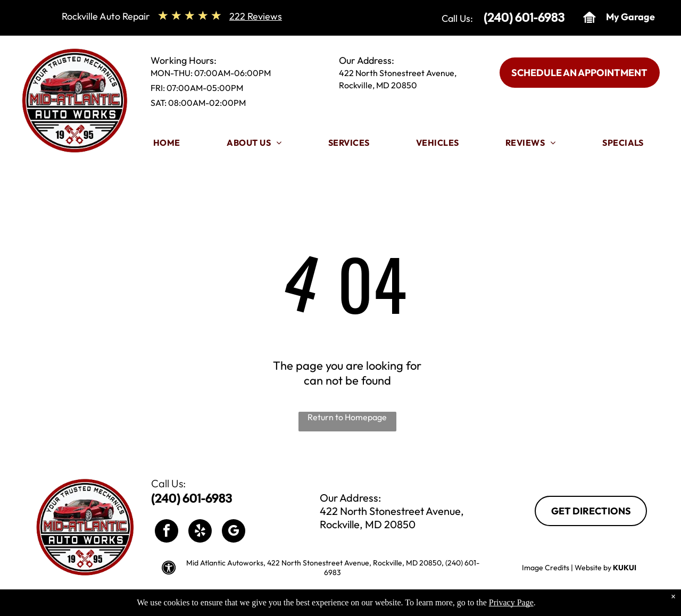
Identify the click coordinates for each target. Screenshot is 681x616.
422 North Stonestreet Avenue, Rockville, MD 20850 (392, 518)
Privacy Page (511, 607)
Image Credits (546, 568)
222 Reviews (256, 16)
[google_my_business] (234, 532)
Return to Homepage (347, 417)
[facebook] (167, 532)
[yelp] (200, 532)
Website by (593, 568)
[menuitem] (167, 145)
